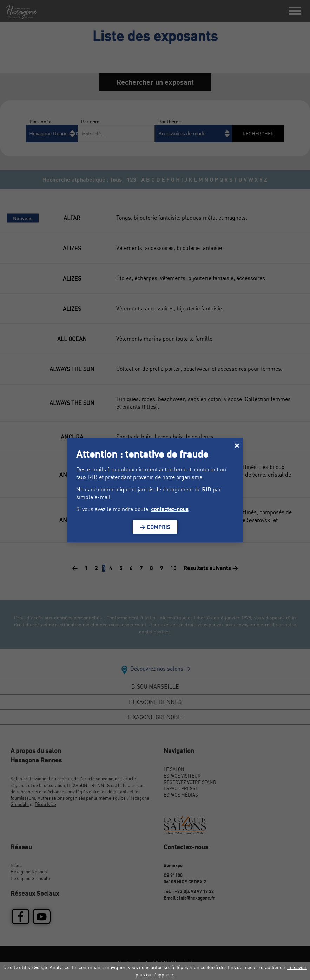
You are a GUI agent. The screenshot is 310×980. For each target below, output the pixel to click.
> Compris (155, 527)
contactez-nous (170, 509)
